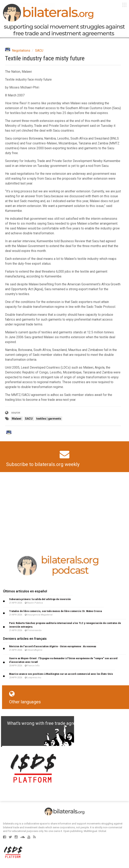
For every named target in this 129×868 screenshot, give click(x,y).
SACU (39, 51)
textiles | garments (49, 419)
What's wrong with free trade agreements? (50, 723)
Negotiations (21, 51)
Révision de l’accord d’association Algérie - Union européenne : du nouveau (53, 646)
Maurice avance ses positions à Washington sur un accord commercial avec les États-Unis (61, 674)
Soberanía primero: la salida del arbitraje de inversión (40, 599)
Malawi (17, 419)
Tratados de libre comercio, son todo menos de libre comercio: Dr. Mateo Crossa (55, 611)
